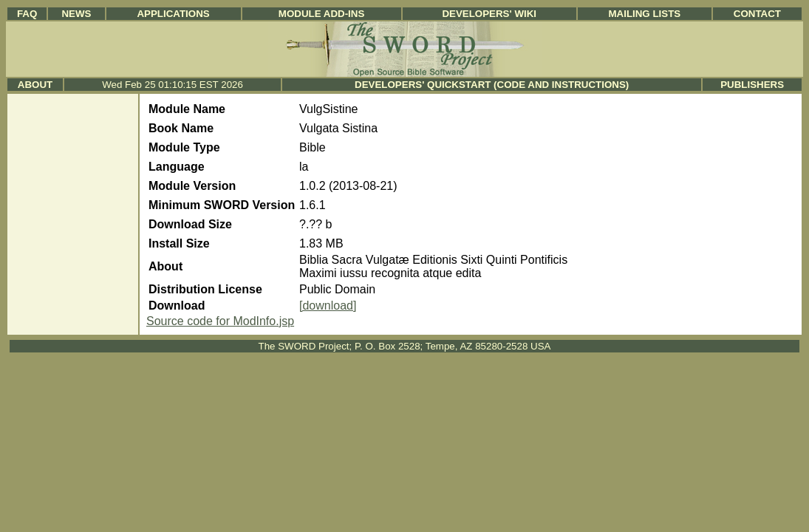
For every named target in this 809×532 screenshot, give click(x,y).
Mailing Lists (644, 14)
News (76, 14)
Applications (173, 14)
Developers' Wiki (489, 14)
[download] (328, 306)
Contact (757, 14)
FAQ (27, 14)
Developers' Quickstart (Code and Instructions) (492, 85)
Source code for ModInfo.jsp (220, 321)
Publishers (752, 85)
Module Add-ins (322, 14)
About (35, 85)
